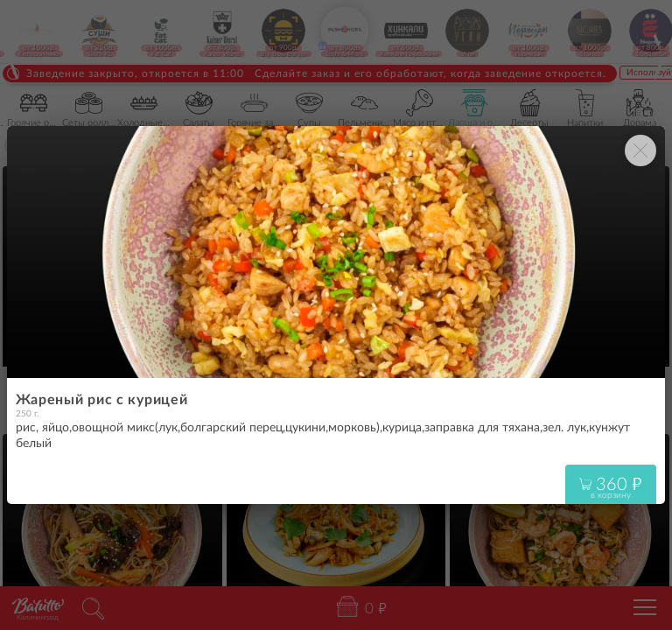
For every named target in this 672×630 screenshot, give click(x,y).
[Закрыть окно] (640, 150)
